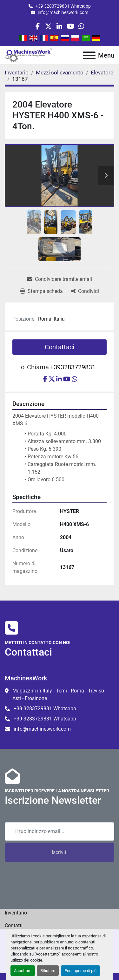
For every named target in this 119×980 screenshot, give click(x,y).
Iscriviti (60, 852)
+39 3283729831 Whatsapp (63, 6)
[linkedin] (59, 26)
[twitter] (48, 26)
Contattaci (60, 347)
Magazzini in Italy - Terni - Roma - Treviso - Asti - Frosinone (60, 695)
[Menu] (89, 55)
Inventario (16, 913)
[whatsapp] (81, 26)
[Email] (60, 831)
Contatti (14, 925)
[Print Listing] (41, 291)
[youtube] (70, 26)
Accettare (23, 971)
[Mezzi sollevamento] (60, 73)
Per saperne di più (80, 971)
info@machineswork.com (63, 12)
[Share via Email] (60, 279)
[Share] (85, 291)
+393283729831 (73, 367)
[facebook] (38, 26)
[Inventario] (17, 73)
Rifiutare (48, 971)
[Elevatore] (102, 73)
